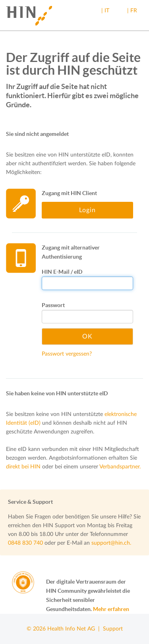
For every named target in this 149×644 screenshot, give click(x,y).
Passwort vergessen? (67, 354)
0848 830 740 (25, 543)
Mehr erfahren (111, 609)
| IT (105, 11)
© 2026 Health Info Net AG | (65, 629)
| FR (132, 11)
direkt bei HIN (23, 467)
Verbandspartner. (120, 467)
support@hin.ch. (111, 543)
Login (87, 210)
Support (113, 629)
